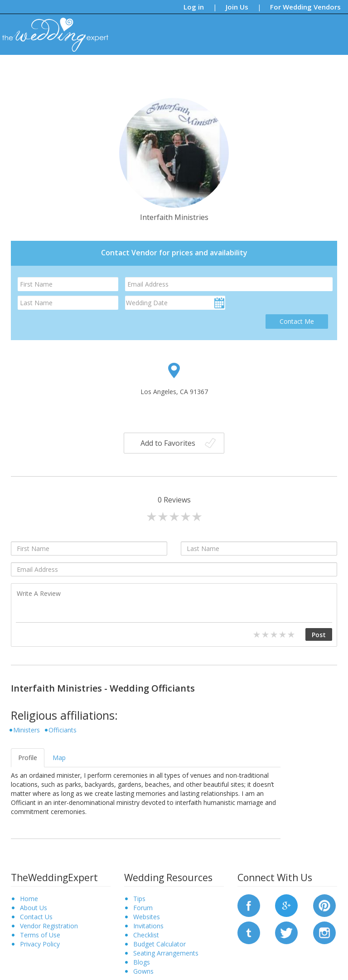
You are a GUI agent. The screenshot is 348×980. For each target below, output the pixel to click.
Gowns (143, 971)
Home (29, 899)
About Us (34, 908)
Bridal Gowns (206, 70)
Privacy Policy (40, 944)
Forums (167, 70)
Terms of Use (40, 935)
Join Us (237, 7)
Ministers (27, 730)
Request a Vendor (309, 70)
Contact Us (36, 917)
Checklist (146, 935)
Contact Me (297, 321)
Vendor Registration (49, 926)
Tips (114, 70)
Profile (28, 758)
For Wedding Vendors (305, 7)
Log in (194, 7)
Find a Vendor (254, 70)
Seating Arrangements (166, 953)
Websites (147, 917)
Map (59, 758)
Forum (143, 908)
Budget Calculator (159, 944)
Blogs (138, 70)
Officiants (63, 730)
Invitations (148, 926)
